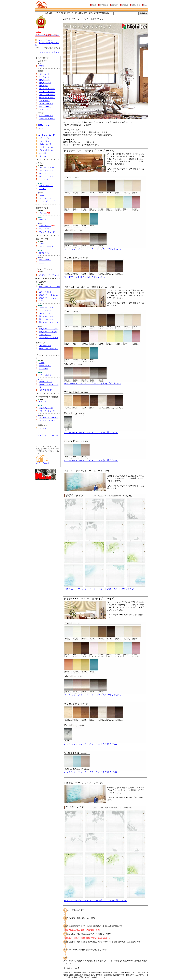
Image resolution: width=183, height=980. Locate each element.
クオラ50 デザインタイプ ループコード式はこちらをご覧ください (105, 588)
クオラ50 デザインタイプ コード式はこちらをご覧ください (105, 899)
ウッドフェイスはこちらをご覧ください (105, 276)
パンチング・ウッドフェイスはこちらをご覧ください (105, 431)
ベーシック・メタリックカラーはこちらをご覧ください (105, 248)
